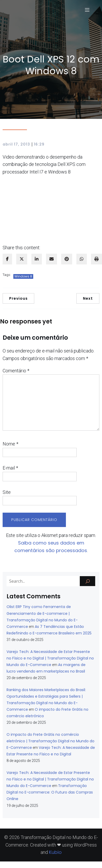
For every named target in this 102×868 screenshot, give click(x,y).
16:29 (39, 144)
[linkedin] (37, 259)
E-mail (10, 468)
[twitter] (22, 259)
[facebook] (7, 259)
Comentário (16, 371)
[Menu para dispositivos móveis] (87, 10)
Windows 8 (23, 276)
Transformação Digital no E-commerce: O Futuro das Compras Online (50, 792)
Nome (10, 444)
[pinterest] (67, 259)
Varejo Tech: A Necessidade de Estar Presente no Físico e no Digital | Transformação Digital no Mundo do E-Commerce (50, 658)
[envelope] (52, 259)
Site (7, 492)
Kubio (55, 852)
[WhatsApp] (82, 259)
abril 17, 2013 (16, 144)
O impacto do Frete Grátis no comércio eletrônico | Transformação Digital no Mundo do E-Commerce (50, 741)
